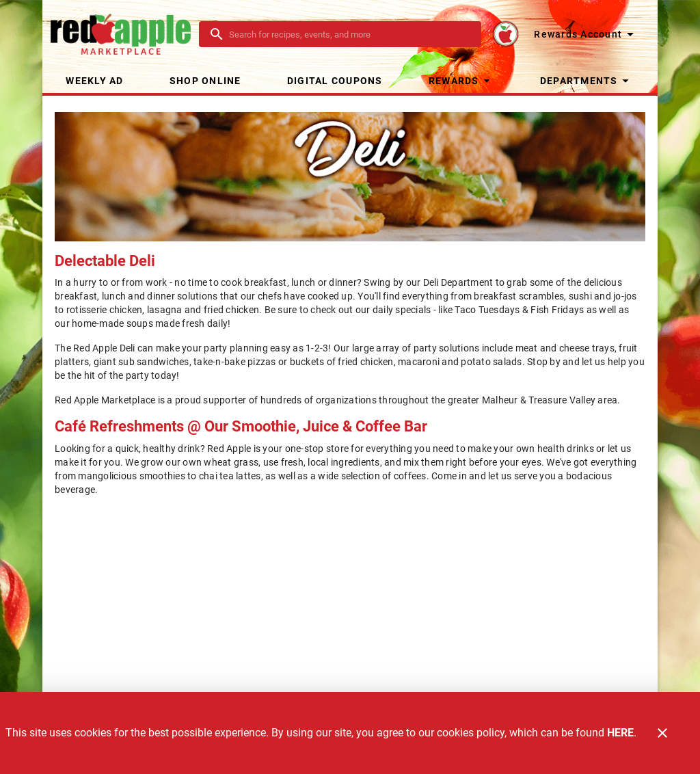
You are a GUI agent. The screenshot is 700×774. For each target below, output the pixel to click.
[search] (350, 34)
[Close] (662, 733)
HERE (620, 733)
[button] (461, 81)
